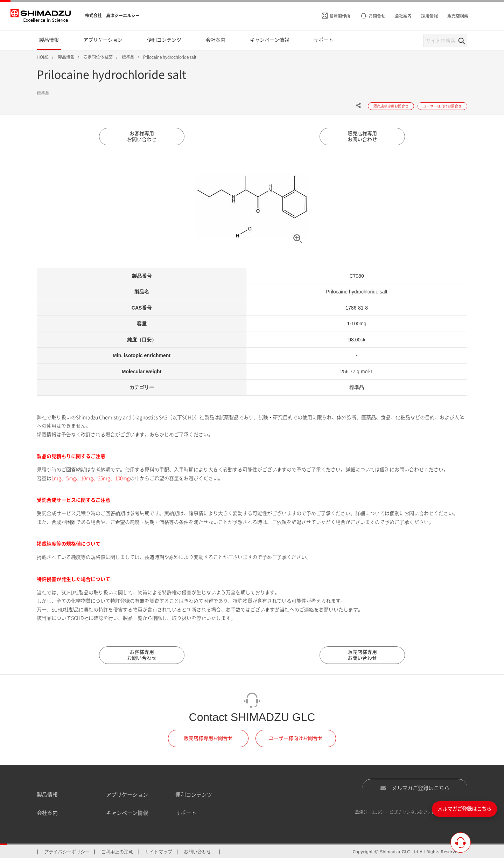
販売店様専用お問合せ (208, 740)
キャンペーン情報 (127, 815)
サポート (186, 815)
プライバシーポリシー (67, 853)
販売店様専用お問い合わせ (362, 137)
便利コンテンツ (194, 796)
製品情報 (47, 796)
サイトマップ (159, 853)
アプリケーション (127, 796)
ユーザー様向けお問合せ (296, 740)
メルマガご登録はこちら (415, 790)
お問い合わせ (197, 853)
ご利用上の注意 (117, 853)
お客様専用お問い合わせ (142, 137)
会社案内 (47, 815)
